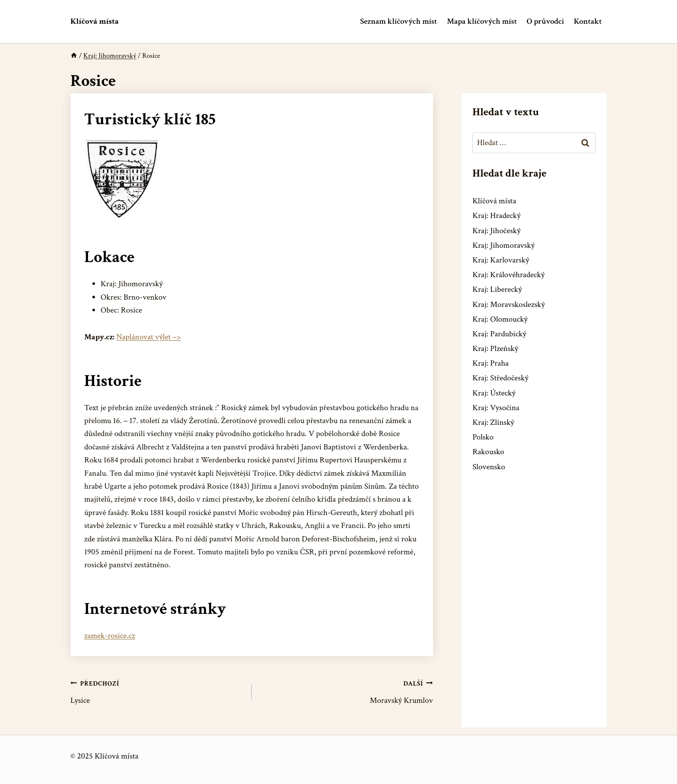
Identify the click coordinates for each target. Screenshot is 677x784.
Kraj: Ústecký (494, 393)
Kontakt (588, 21)
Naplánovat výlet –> (149, 337)
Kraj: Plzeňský (495, 349)
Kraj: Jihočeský (497, 231)
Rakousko (488, 452)
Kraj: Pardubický (499, 334)
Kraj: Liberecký (497, 289)
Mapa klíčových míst (482, 21)
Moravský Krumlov (346, 691)
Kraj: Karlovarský (501, 260)
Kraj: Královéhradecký (508, 275)
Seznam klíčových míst (399, 21)
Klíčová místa (494, 201)
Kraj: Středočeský (500, 378)
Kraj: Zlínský (493, 422)
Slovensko (489, 467)
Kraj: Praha (490, 363)
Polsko (483, 437)
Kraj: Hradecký (497, 216)
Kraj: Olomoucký (500, 319)
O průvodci (545, 21)
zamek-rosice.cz (110, 636)
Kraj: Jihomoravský (503, 245)
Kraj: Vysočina (496, 408)
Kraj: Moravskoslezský (509, 305)
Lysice (157, 691)
